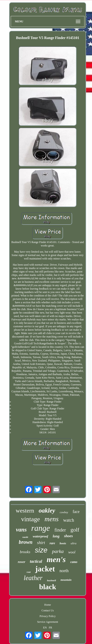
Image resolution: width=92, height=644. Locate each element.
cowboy (64, 512)
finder (60, 530)
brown (26, 542)
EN (45, 628)
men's (56, 559)
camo (74, 562)
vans (21, 530)
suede (25, 537)
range (41, 528)
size (41, 550)
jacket (45, 569)
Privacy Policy (47, 616)
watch (69, 520)
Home (48, 605)
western (25, 511)
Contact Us (48, 610)
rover (22, 562)
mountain (66, 580)
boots (63, 543)
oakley (47, 510)
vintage (31, 519)
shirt (41, 543)
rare (52, 543)
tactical (36, 561)
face (76, 512)
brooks (25, 552)
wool (72, 552)
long (56, 536)
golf (75, 530)
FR (51, 628)
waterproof (41, 536)
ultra (73, 543)
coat (29, 572)
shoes (68, 536)
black (48, 587)
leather (33, 578)
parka (58, 551)
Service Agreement (48, 622)
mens (52, 519)
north (64, 571)
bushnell (51, 580)
